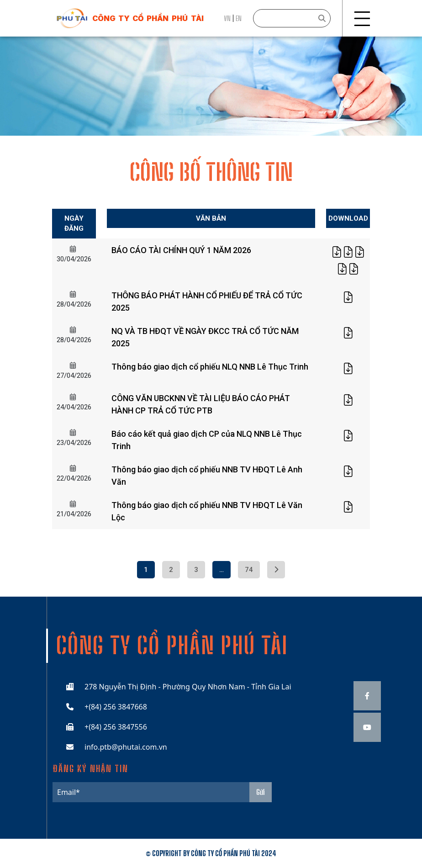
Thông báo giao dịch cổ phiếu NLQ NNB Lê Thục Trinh (210, 367)
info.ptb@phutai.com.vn (126, 747)
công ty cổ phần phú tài (148, 18)
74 (249, 570)
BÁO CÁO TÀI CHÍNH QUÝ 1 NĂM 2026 (181, 250)
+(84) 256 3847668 (116, 707)
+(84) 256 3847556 (116, 727)
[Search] (292, 18)
